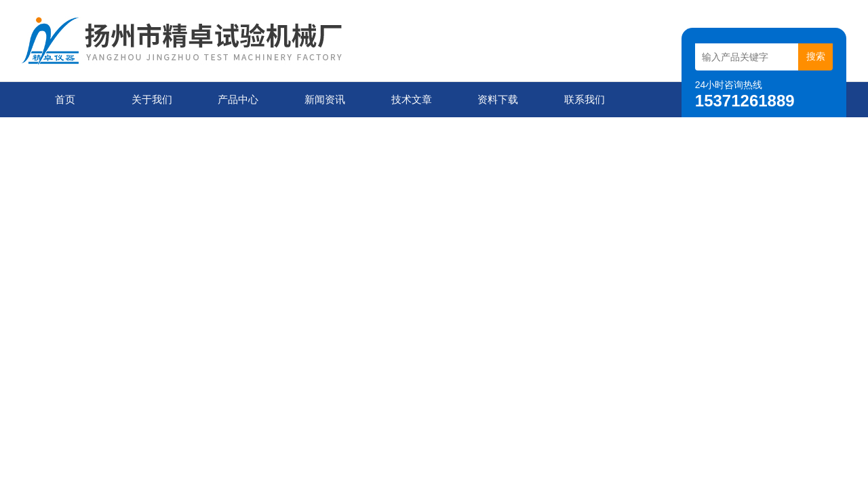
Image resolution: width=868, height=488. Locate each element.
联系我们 (585, 99)
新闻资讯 (325, 99)
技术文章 (412, 99)
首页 (65, 99)
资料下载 (498, 99)
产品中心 (238, 99)
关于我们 (152, 99)
